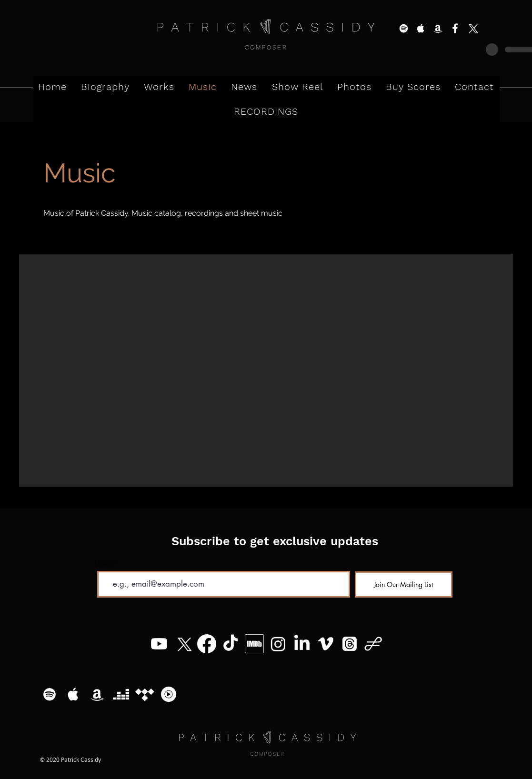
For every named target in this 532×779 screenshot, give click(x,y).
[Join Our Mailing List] (404, 584)
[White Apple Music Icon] (421, 28)
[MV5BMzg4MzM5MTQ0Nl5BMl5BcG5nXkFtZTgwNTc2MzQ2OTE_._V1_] (254, 644)
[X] (472, 28)
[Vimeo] (326, 644)
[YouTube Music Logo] (169, 694)
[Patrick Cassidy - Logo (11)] (373, 644)
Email (105, 564)
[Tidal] (145, 694)
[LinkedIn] (302, 644)
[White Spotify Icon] (404, 28)
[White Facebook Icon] (455, 28)
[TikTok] (231, 644)
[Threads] (350, 644)
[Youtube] (159, 644)
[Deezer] (121, 694)
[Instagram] (278, 644)
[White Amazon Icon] (438, 28)
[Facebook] (207, 644)
